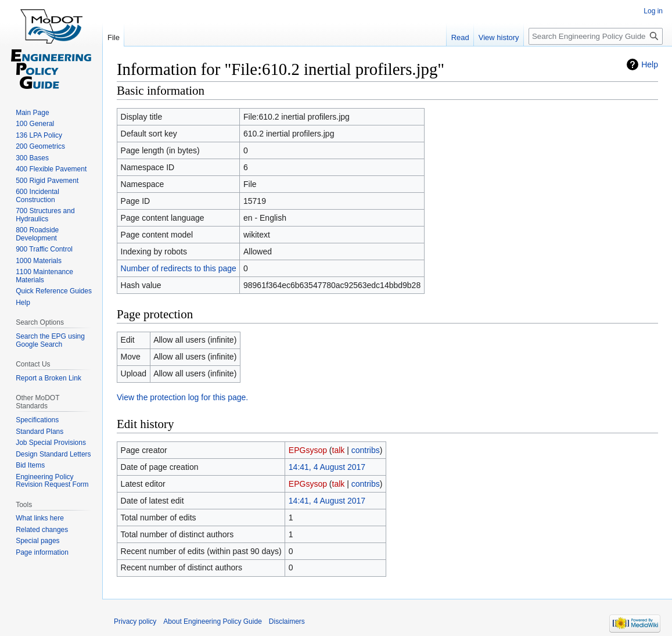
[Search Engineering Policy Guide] (596, 36)
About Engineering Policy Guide (212, 621)
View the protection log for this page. (182, 397)
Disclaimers (287, 621)
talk (339, 450)
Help (650, 64)
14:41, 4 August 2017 (327, 467)
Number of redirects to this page (179, 268)
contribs (366, 450)
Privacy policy (135, 621)
